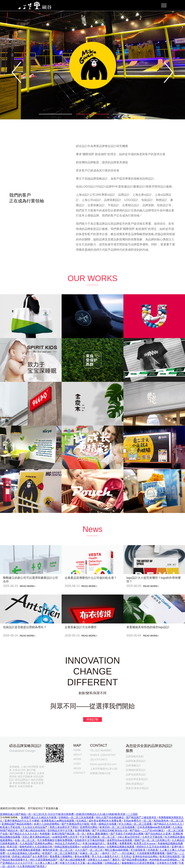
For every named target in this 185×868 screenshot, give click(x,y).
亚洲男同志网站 (89, 827)
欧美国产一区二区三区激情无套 (60, 853)
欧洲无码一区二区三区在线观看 (118, 827)
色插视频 (45, 834)
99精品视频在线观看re (67, 847)
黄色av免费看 (82, 856)
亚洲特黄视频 (83, 830)
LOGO (77, 764)
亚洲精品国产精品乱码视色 (17, 824)
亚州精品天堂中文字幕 (60, 830)
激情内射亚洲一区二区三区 (58, 850)
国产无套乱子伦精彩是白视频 (127, 834)
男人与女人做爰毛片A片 (106, 856)
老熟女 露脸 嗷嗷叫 (98, 834)
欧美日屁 (12, 847)
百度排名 (31, 773)
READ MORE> (28, 586)
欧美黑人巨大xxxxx (145, 843)
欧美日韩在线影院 (170, 856)
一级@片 (105, 853)
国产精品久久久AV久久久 (169, 824)
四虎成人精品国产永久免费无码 (30, 856)
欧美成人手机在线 (10, 827)
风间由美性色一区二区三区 (169, 821)
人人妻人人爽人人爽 (47, 863)
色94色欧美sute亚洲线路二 (165, 860)
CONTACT (79, 773)
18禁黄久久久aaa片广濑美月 (104, 860)
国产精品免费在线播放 (135, 860)
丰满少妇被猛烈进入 (94, 843)
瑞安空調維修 (25, 776)
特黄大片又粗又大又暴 (73, 863)
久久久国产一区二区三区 (89, 850)
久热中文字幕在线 (153, 837)
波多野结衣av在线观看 (120, 840)
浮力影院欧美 (138, 850)
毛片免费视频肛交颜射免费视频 (55, 840)
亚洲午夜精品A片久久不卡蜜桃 (22, 821)
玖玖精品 (82, 821)
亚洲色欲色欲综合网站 (145, 856)
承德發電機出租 (21, 783)
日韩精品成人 (112, 863)
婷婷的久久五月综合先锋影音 (153, 847)
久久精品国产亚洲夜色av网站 (37, 843)
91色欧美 (153, 850)
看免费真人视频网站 (61, 856)
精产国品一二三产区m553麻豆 (147, 830)
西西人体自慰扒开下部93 (64, 827)
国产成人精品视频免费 (73, 860)
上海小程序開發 (30, 767)
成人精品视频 (95, 863)
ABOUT (78, 755)
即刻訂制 (92, 719)
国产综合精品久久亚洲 (158, 834)
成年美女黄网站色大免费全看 (105, 821)
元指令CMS (19, 770)
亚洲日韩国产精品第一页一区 (68, 834)
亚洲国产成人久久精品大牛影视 (39, 817)
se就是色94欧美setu (93, 847)
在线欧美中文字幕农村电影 (90, 840)
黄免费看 (112, 843)
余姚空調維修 (25, 786)
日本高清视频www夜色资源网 (154, 827)
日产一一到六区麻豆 (124, 853)
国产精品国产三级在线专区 (142, 817)
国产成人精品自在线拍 (33, 830)
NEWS (77, 768)
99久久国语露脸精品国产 (44, 860)
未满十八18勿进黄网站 (47, 824)
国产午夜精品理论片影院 (76, 824)
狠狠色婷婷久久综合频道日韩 (36, 847)
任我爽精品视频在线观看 (121, 847)
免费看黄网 (126, 843)
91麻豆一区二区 (89, 853)
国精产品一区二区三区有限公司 (152, 840)
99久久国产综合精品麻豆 (110, 817)
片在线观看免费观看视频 (151, 853)
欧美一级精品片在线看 (104, 824)
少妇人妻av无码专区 (129, 837)
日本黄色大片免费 (167, 863)
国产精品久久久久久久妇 (24, 834)
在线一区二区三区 (25, 840)
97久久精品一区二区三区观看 (136, 824)
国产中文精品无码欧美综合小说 (110, 830)
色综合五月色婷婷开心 (68, 843)
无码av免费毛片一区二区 (138, 821)
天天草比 (126, 856)
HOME (77, 750)
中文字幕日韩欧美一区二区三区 (98, 837)
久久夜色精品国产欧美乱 (31, 866)
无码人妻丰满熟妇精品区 (36, 837)
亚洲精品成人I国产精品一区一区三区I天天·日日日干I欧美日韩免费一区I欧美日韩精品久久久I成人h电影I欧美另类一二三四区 (69, 814)
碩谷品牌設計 (23, 780)
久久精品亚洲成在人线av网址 (24, 853)
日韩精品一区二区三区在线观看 (76, 817)
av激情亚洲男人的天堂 (65, 837)
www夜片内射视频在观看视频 (24, 850)
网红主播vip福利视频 (117, 850)
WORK (77, 759)
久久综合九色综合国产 (35, 827)
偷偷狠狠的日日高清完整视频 (138, 863)
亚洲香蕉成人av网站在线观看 (58, 821)
